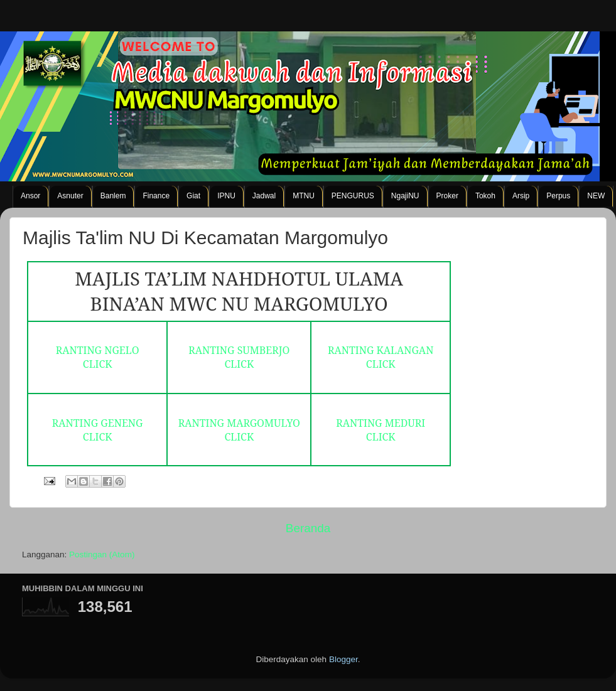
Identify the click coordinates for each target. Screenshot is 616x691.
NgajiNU (405, 196)
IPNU (226, 196)
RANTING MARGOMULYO (239, 423)
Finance (156, 196)
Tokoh (485, 196)
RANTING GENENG (98, 423)
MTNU (304, 196)
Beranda (308, 528)
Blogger (343, 659)
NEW (596, 196)
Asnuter (70, 196)
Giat (193, 196)
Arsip (521, 196)
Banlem (113, 196)
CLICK (98, 364)
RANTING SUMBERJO (239, 350)
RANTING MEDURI (381, 423)
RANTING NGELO (98, 350)
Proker (447, 196)
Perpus (558, 196)
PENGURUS (353, 196)
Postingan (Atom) (102, 554)
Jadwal (264, 196)
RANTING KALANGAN (381, 350)
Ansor (30, 196)
